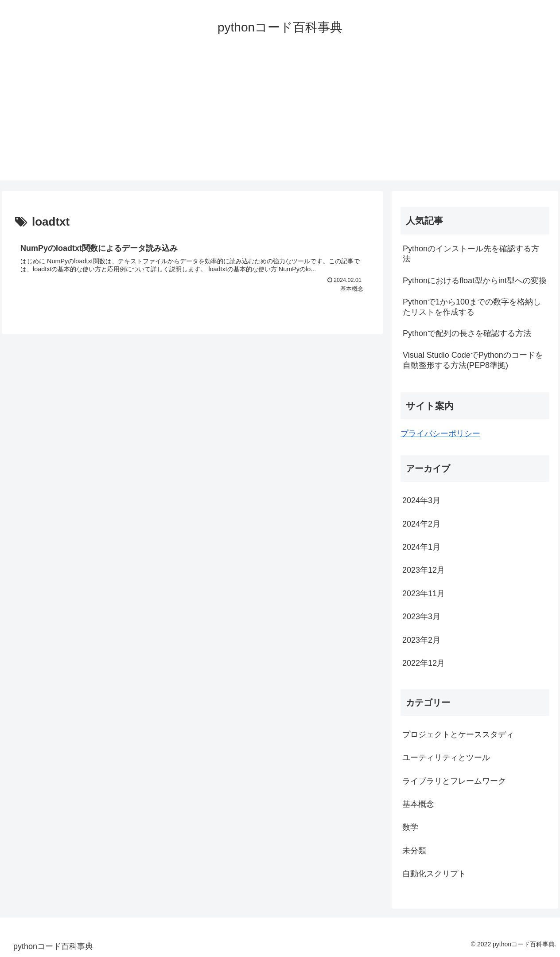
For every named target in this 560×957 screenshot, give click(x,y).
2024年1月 (421, 547)
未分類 (414, 851)
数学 (410, 827)
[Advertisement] (280, 118)
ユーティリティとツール (446, 758)
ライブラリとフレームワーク (454, 781)
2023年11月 (424, 594)
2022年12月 (424, 663)
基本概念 (418, 804)
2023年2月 (421, 640)
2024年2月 (421, 524)
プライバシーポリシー (440, 434)
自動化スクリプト (434, 874)
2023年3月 (421, 617)
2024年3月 (421, 500)
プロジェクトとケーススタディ (458, 734)
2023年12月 (424, 570)
